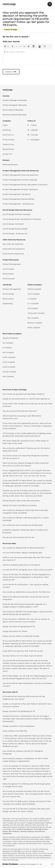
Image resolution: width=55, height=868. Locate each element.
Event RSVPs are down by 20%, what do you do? (23, 651)
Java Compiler (34, 294)
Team (5, 125)
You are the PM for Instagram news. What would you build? (27, 570)
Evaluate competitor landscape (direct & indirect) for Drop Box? (25, 531)
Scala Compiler (9, 367)
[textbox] (27, 57)
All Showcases (9, 279)
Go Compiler (8, 343)
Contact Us (7, 154)
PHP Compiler (8, 352)
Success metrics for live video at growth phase (23, 656)
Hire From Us (8, 135)
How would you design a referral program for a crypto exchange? (26, 519)
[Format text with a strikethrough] (29, 46)
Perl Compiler (8, 376)
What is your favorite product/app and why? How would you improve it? (26, 559)
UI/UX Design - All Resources (15, 234)
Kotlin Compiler (9, 357)
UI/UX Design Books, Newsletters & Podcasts (22, 219)
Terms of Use (8, 144)
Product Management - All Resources (18, 204)
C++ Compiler (33, 303)
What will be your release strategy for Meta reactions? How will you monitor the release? (26, 464)
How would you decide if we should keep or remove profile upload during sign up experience (27, 613)
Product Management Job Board (16, 194)
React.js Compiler (35, 323)
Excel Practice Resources (13, 254)
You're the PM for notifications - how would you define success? (25, 586)
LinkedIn (33, 130)
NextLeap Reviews (10, 164)
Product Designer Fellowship (15, 105)
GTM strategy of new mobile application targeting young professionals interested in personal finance (27, 435)
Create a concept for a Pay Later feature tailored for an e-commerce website (27, 705)
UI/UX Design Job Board (13, 224)
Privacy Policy (9, 140)
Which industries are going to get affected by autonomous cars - (22, 417)
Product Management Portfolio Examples (20, 180)
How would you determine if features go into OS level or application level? (26, 449)
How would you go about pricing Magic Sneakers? (24, 394)
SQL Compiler (33, 318)
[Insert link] (24, 46)
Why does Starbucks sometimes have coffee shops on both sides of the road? (26, 442)
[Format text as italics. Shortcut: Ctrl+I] (16, 46)
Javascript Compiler (36, 313)
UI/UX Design (8, 269)
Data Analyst (8, 274)
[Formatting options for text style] (6, 46)
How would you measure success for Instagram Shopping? (23, 752)
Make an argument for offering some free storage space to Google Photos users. (27, 785)
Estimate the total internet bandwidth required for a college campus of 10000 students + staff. (25, 605)
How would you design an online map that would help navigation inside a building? (25, 512)
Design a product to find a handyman (19, 726)
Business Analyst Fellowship (15, 115)
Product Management (12, 264)
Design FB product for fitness (15, 631)
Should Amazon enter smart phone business (21, 501)
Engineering (8, 303)
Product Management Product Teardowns (20, 189)
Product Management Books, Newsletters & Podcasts (25, 185)
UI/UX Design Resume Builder (15, 229)
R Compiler (7, 348)
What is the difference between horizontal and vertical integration (26, 598)
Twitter (32, 125)
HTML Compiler (34, 328)
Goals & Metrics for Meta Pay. (15, 731)
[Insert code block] (20, 46)
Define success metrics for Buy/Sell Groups (21, 636)
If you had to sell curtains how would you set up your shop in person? (27, 405)
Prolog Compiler (9, 372)
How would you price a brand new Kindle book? (23, 525)
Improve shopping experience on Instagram (21, 565)
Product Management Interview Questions (21, 175)
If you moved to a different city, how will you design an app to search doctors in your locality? (26, 620)
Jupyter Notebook (10, 338)
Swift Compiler (9, 362)
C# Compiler (33, 308)
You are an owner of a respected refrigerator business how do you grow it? (26, 457)
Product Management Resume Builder (18, 199)
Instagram (34, 140)
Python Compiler (34, 289)
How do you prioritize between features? (20, 411)
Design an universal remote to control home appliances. (26, 399)
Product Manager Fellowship (15, 100)
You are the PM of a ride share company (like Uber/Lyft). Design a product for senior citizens (26, 810)
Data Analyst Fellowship (13, 110)
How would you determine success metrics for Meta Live (26, 592)
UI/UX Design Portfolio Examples (17, 214)
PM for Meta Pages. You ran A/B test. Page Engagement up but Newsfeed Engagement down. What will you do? (27, 677)
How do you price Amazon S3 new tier (19, 537)
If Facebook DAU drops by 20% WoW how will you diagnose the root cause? (24, 698)
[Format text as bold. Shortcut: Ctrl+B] (13, 46)
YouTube (33, 135)
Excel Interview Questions (14, 249)
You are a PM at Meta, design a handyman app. (22, 553)
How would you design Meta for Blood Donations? (24, 548)
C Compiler (32, 299)
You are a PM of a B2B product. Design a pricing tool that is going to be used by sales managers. (27, 803)
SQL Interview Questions (13, 244)
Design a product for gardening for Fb (19, 626)
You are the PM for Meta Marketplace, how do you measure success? (27, 685)
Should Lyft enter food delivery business (20, 505)
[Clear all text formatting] (34, 46)
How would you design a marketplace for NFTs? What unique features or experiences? (25, 760)
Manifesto (7, 130)
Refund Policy (8, 149)
